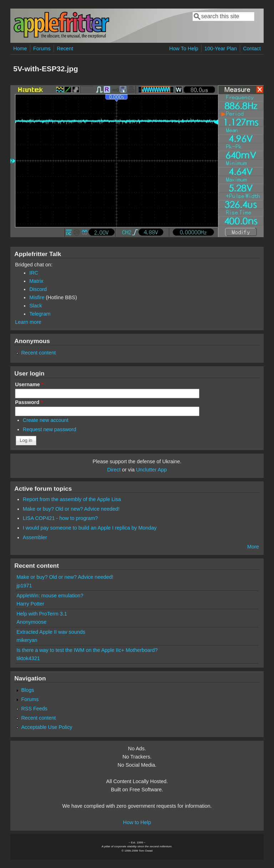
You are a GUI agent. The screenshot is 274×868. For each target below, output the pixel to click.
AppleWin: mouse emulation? (50, 596)
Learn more (28, 322)
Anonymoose (31, 622)
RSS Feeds (34, 709)
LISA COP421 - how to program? (60, 518)
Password (29, 402)
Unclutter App (151, 470)
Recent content (38, 353)
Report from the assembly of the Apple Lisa (72, 499)
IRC (34, 273)
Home (20, 48)
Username (29, 384)
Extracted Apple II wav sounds (51, 632)
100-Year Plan (221, 48)
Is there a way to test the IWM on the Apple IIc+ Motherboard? (87, 650)
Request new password (50, 429)
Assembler (35, 537)
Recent (65, 48)
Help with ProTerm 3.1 (42, 614)
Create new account (46, 420)
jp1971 (24, 586)
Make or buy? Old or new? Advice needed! (71, 509)
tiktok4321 (28, 658)
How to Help (137, 822)
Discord (38, 289)
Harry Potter (30, 604)
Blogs (27, 690)
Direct (114, 470)
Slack (35, 306)
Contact (252, 48)
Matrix (36, 281)
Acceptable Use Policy (47, 727)
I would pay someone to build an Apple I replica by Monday (90, 528)
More (253, 547)
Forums (42, 48)
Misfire (37, 297)
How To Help (184, 48)
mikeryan (27, 640)
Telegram (40, 314)
